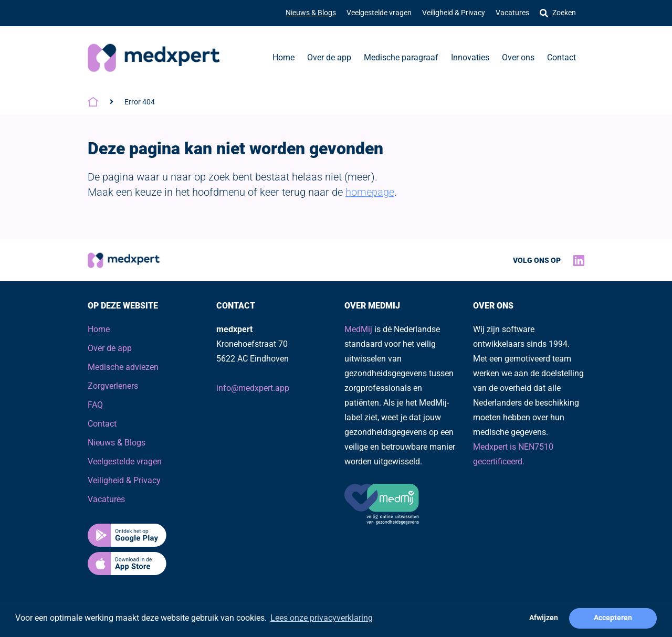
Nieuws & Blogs (311, 13)
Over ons (518, 57)
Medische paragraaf (401, 57)
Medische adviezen (123, 367)
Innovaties (470, 57)
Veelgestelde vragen (379, 13)
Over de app (329, 57)
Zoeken (558, 13)
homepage (370, 192)
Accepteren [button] (613, 618)
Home (283, 57)
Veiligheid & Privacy (454, 13)
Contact (561, 57)
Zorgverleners (113, 386)
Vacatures (512, 13)
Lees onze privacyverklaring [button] (322, 618)
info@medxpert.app (253, 388)
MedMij (358, 329)
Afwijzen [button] (544, 618)
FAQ (95, 405)
